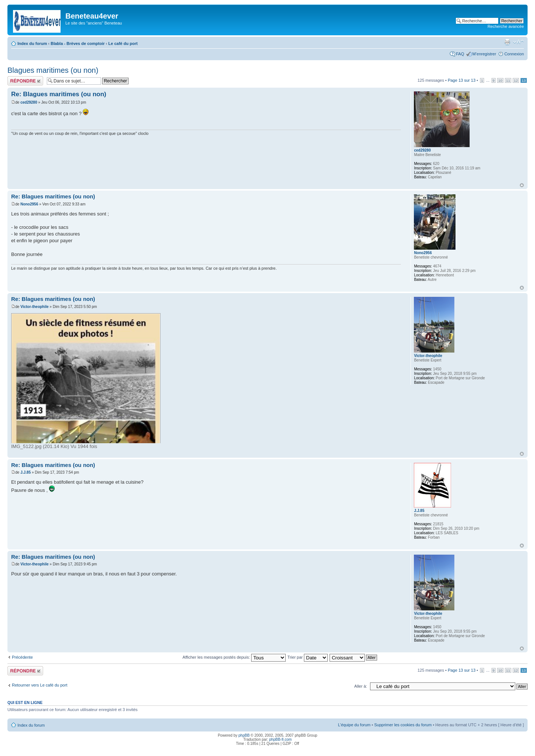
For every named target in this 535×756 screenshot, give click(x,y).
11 (508, 80)
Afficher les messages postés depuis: (234, 657)
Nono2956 (29, 204)
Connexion (514, 54)
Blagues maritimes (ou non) (53, 70)
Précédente (22, 657)
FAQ (460, 54)
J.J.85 (26, 472)
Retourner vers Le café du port (40, 685)
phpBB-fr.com (281, 739)
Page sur (462, 80)
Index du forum (32, 43)
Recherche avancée (506, 26)
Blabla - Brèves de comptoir (78, 43)
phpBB (244, 735)
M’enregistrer (484, 54)
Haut (522, 185)
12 (516, 80)
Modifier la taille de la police (518, 42)
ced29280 (29, 102)
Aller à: (361, 686)
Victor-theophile (35, 307)
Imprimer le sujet (507, 42)
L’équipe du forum (354, 725)
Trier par (308, 657)
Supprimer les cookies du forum (403, 725)
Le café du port (123, 43)
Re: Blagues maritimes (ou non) (59, 94)
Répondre (25, 81)
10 (500, 80)
